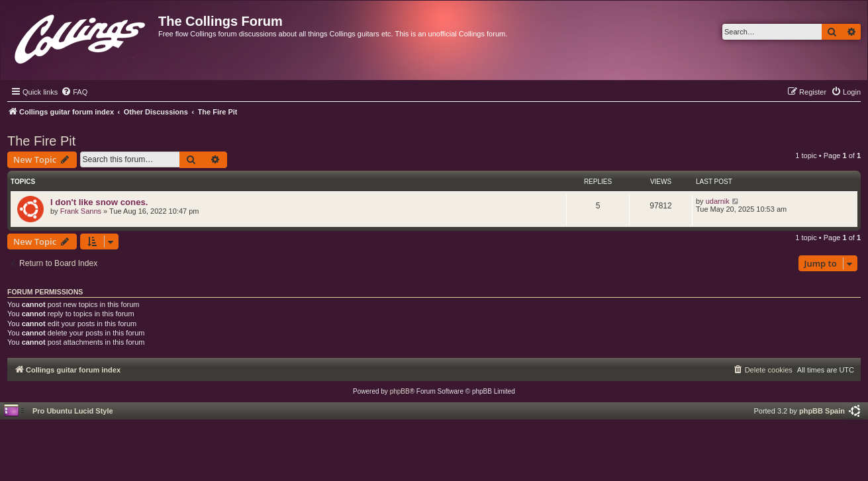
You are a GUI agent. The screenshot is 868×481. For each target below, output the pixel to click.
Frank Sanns (81, 211)
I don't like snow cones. (99, 202)
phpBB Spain (822, 411)
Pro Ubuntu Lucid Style (73, 411)
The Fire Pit (41, 141)
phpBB (400, 391)
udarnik (718, 201)
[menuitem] (74, 92)
